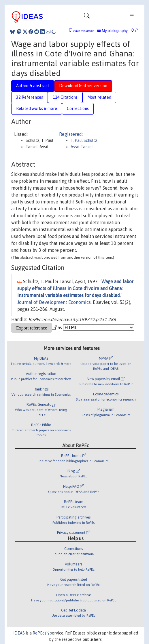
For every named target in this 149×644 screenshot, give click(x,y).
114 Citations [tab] (65, 97)
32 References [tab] (30, 97)
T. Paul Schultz (84, 140)
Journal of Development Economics (54, 302)
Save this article (84, 31)
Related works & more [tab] (37, 108)
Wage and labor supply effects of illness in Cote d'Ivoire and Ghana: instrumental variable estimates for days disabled (75, 288)
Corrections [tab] (78, 108)
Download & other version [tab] (83, 86)
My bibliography (112, 31)
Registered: (71, 134)
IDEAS (19, 633)
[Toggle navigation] (87, 17)
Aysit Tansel (82, 147)
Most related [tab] (99, 97)
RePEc (41, 633)
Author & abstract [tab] (33, 86)
